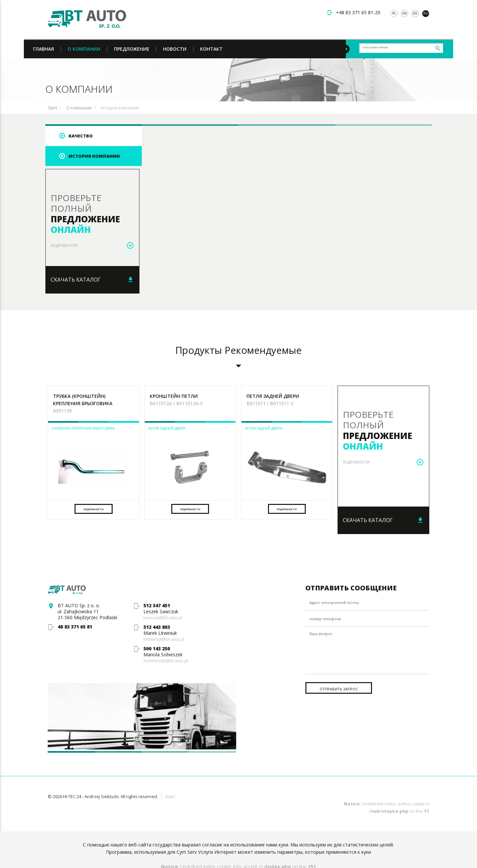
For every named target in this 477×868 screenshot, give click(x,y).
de (415, 13)
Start (52, 108)
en (404, 13)
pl (394, 13)
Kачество (72, 136)
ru (426, 13)
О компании (79, 108)
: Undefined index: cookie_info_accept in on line (238, 854)
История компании (120, 108)
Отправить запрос (347, 701)
